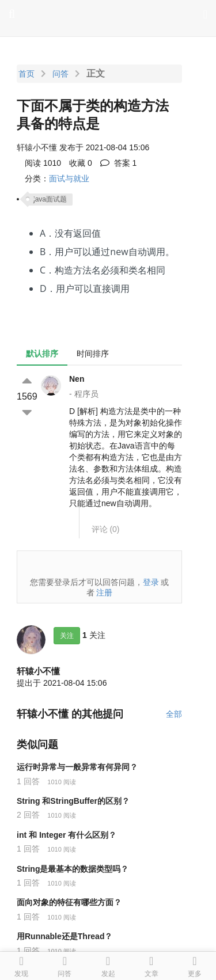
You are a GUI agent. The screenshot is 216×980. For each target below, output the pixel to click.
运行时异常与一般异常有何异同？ (77, 767)
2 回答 (28, 815)
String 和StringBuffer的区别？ (73, 801)
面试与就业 (69, 178)
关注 (67, 636)
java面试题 (50, 199)
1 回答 (28, 781)
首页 (26, 74)
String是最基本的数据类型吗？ (73, 869)
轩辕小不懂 (38, 671)
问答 (60, 74)
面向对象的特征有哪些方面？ (69, 902)
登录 (151, 582)
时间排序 (93, 354)
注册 (104, 592)
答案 (119, 163)
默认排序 (42, 354)
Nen (77, 379)
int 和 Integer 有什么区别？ (67, 835)
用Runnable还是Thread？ (65, 936)
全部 (174, 714)
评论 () (106, 529)
